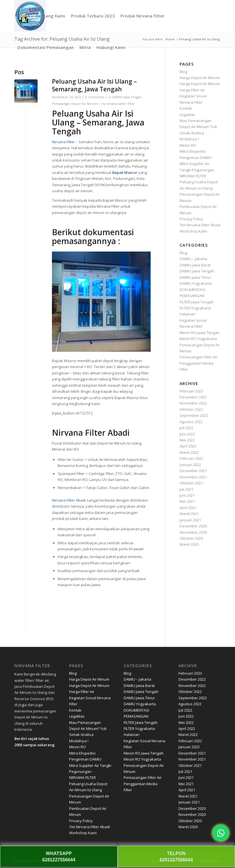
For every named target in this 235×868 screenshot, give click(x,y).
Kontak (186, 108)
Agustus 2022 (191, 422)
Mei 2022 (187, 440)
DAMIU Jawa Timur (195, 277)
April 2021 (188, 508)
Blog (183, 72)
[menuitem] (24, 16)
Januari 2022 (190, 465)
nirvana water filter (121, 104)
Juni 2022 (187, 434)
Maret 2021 (189, 514)
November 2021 (193, 477)
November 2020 (193, 532)
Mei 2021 (187, 501)
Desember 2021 (193, 471)
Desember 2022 (193, 397)
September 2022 (194, 415)
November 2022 (193, 403)
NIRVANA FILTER (193, 176)
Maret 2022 (189, 452)
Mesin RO (188, 145)
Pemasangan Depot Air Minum (75, 104)
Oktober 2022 (191, 409)
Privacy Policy (191, 219)
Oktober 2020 (191, 538)
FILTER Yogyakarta (195, 308)
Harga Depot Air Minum (200, 78)
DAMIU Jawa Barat (195, 265)
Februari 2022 (191, 458)
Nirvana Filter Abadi (69, 500)
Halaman (188, 314)
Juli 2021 (187, 489)
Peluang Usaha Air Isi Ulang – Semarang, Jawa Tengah (94, 85)
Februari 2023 (191, 391)
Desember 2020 (193, 526)
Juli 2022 (187, 428)
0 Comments (95, 97)
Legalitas (187, 115)
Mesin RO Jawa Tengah (200, 333)
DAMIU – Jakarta (193, 259)
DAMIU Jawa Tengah (127, 97)
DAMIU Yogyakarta (196, 283)
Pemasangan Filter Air (199, 357)
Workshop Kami (193, 231)
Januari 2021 (190, 520)
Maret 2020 (189, 544)
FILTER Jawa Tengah (197, 302)
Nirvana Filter (63, 142)
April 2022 (188, 446)
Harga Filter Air (192, 90)
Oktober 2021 (191, 483)
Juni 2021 (187, 495)
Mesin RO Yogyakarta (198, 339)
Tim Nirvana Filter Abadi (200, 225)
